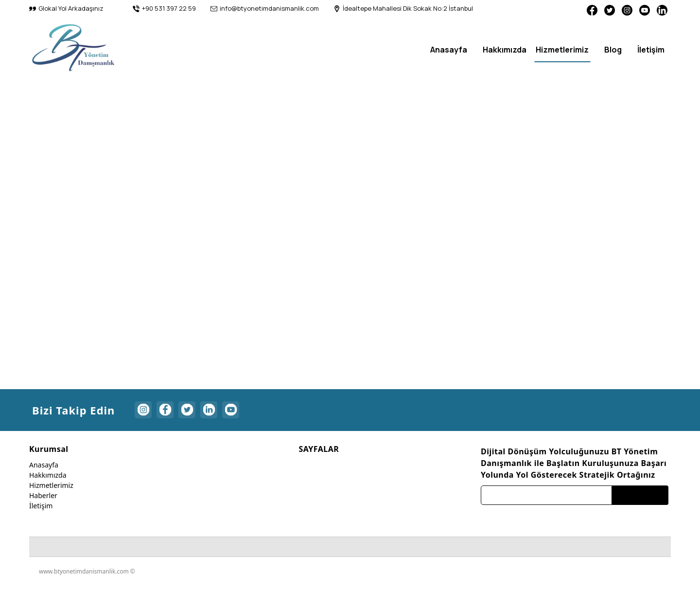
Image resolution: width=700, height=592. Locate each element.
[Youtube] (642, 9)
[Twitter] (603, 9)
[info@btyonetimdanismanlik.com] (265, 9)
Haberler (43, 499)
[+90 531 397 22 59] (164, 9)
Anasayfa (44, 468)
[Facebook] (583, 9)
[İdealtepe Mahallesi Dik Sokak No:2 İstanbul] (403, 9)
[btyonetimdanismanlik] (73, 47)
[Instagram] (622, 9)
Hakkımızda (48, 478)
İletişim (41, 509)
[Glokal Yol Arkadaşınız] (66, 9)
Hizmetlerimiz (51, 489)
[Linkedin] (661, 9)
